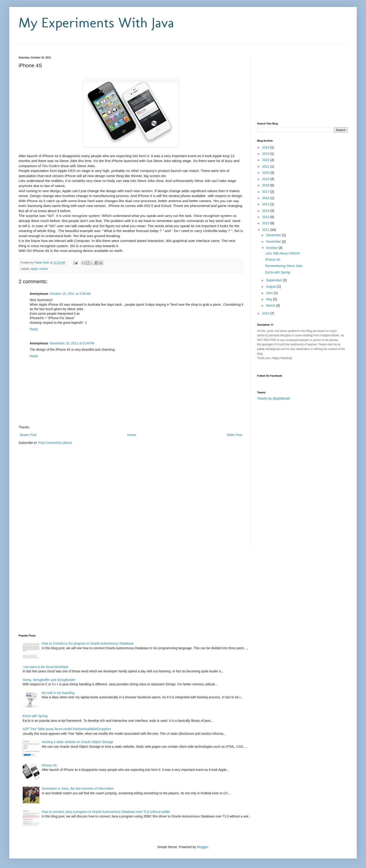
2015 (266, 204)
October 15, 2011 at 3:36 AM (70, 294)
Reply (34, 329)
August (271, 286)
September (274, 280)
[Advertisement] (73, 46)
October (272, 248)
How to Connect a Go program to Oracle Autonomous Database (88, 643)
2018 (266, 185)
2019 (266, 179)
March (271, 305)
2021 (266, 166)
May (269, 299)
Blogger (202, 847)
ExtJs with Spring (278, 272)
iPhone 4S (273, 260)
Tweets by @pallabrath (274, 398)
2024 (266, 147)
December (274, 235)
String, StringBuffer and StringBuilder (49, 680)
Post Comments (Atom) (55, 443)
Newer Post (28, 435)
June (270, 293)
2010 (266, 313)
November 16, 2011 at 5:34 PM (72, 343)
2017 (266, 192)
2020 (266, 173)
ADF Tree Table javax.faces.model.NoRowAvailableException (67, 729)
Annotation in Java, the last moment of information (78, 789)
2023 (266, 154)
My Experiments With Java (96, 23)
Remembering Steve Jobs (284, 266)
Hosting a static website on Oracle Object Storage (77, 742)
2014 (266, 211)
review (44, 269)
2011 (266, 230)
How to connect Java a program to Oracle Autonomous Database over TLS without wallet (106, 812)
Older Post (234, 435)
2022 (266, 160)
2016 (266, 198)
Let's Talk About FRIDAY (283, 253)
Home (131, 435)
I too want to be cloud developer (46, 667)
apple (34, 269)
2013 (266, 217)
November (274, 242)
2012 (266, 223)
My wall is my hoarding (58, 693)
